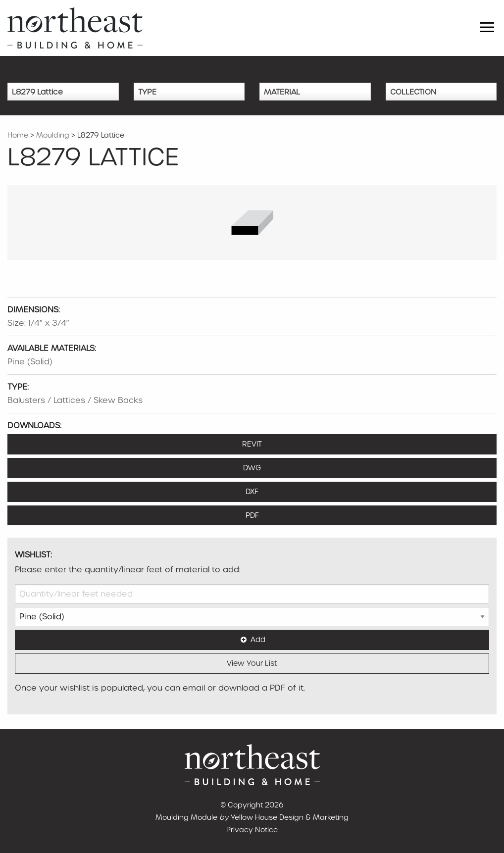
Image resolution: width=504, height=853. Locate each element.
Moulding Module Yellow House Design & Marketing (252, 817)
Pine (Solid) (30, 362)
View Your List (252, 663)
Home (18, 135)
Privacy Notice (252, 830)
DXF (252, 492)
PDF (252, 515)
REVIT (252, 444)
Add (252, 640)
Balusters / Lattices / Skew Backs (75, 400)
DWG (252, 468)
